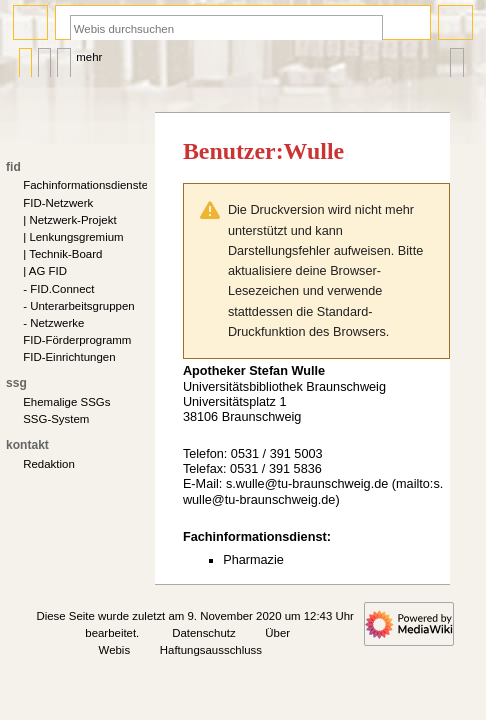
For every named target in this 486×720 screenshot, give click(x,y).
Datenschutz (204, 633)
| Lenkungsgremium (73, 237)
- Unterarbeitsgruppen (78, 306)
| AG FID (45, 271)
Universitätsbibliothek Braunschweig (284, 387)
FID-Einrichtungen (69, 357)
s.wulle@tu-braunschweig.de (307, 484)
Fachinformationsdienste (85, 185)
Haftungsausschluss (211, 650)
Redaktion (49, 464)
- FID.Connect (58, 289)
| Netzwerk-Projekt (69, 220)
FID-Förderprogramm (77, 340)
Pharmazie (253, 560)
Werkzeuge (456, 57)
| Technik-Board (62, 254)
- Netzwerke (53, 323)
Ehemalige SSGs (66, 402)
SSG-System (56, 419)
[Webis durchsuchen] (226, 28)
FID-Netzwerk (58, 203)
